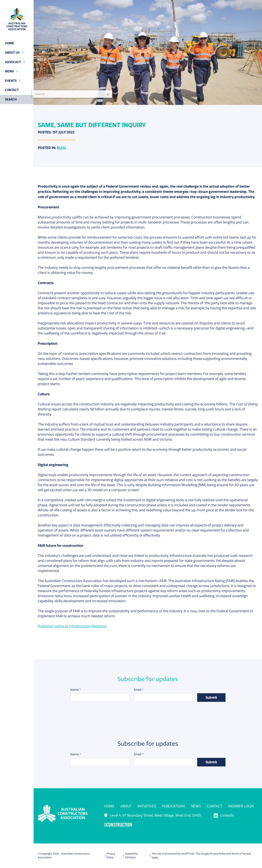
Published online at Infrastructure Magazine (73, 626)
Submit (211, 698)
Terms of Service (241, 854)
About (126, 806)
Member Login (241, 806)
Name (76, 690)
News (196, 806)
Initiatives (147, 806)
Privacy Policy (218, 854)
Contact (215, 806)
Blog (61, 148)
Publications (174, 806)
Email (138, 690)
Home (109, 806)
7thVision (130, 858)
